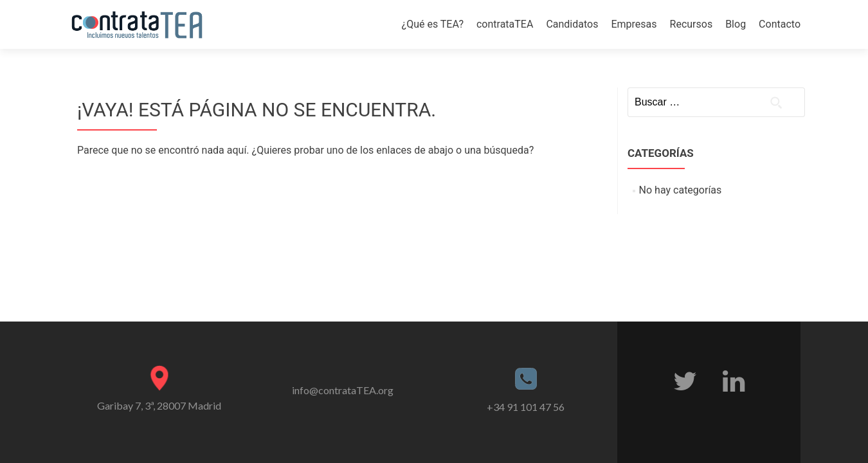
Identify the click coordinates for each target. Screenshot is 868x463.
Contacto (780, 24)
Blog (736, 24)
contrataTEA (505, 24)
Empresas (634, 24)
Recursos (692, 24)
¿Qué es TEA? (433, 24)
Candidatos (572, 24)
